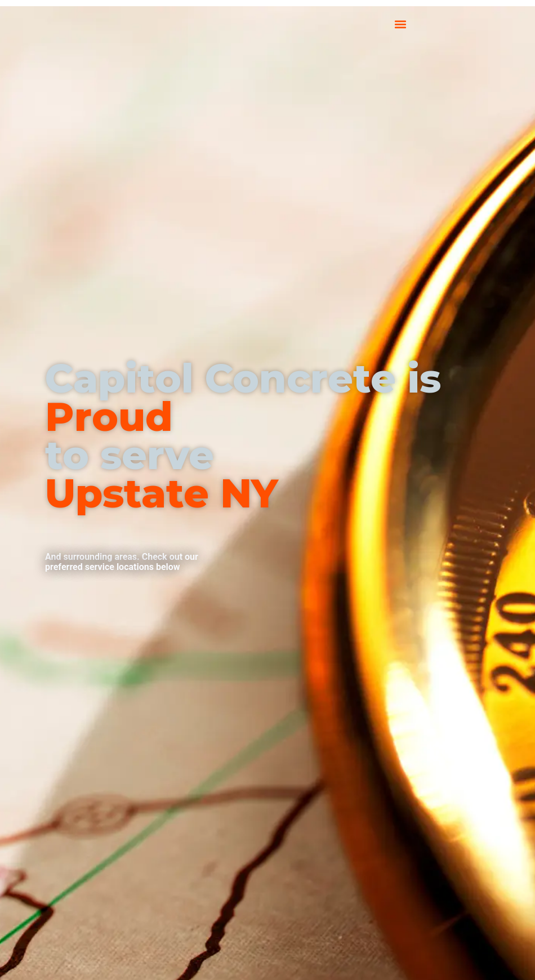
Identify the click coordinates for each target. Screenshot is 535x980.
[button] (401, 24)
